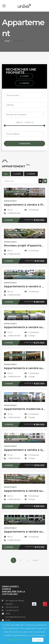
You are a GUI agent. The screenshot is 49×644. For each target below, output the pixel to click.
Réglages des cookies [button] (18, 640)
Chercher (25, 147)
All (6, 178)
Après (35, 564)
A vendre (24, 87)
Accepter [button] (38, 640)
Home (7, 45)
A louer (24, 80)
